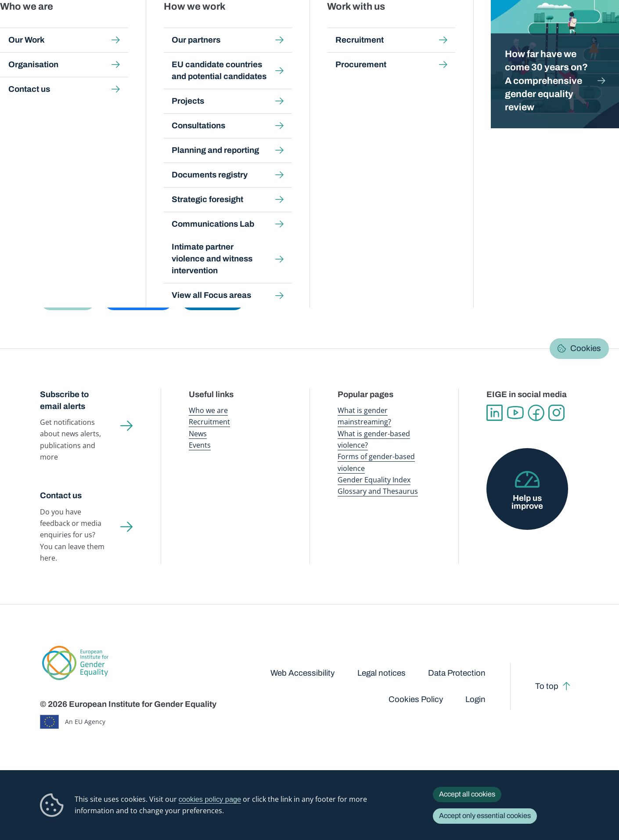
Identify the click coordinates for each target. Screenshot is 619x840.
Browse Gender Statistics (95, 155)
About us (559, 26)
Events (200, 445)
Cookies (586, 348)
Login (475, 699)
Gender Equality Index (422, 26)
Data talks (176, 155)
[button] (68, 300)
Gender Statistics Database (497, 26)
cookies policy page (210, 799)
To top (547, 686)
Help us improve (527, 502)
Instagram (556, 413)
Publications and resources (216, 26)
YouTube (515, 413)
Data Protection (457, 673)
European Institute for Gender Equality (61, 26)
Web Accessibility (302, 673)
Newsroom (155, 26)
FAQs (284, 155)
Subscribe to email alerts (64, 400)
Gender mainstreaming (288, 26)
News (198, 434)
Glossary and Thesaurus (378, 491)
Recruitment (209, 422)
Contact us (61, 496)
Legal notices (381, 673)
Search (599, 27)
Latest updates (234, 155)
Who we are (208, 410)
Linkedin (495, 413)
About (318, 155)
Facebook (536, 413)
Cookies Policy (416, 699)
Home (59, 84)
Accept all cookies (467, 794)
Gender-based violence (356, 26)
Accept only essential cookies (485, 816)
